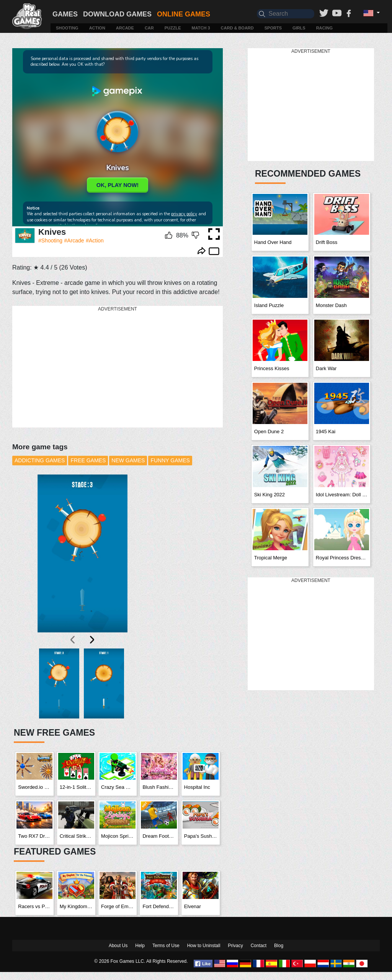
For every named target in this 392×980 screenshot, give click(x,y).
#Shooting (50, 241)
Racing (324, 28)
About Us (118, 946)
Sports (273, 28)
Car (149, 28)
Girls (299, 28)
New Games (128, 460)
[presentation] (73, 640)
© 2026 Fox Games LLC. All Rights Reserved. (141, 961)
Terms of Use (166, 946)
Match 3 (201, 28)
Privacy (235, 946)
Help (140, 946)
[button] (59, 683)
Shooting (67, 28)
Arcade (125, 28)
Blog (279, 946)
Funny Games (170, 460)
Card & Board (237, 28)
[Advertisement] (121, 367)
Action (97, 28)
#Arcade (74, 241)
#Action (95, 241)
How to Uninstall (204, 946)
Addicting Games (40, 460)
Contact (259, 946)
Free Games (88, 460)
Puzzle (173, 28)
